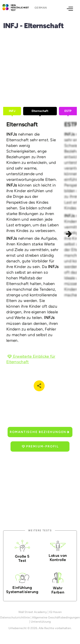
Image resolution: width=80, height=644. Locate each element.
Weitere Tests (40, 531)
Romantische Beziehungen (40, 432)
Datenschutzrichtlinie (15, 617)
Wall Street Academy (33, 612)
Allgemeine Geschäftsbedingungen (56, 617)
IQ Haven (55, 612)
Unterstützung (41, 622)
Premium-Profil (40, 446)
